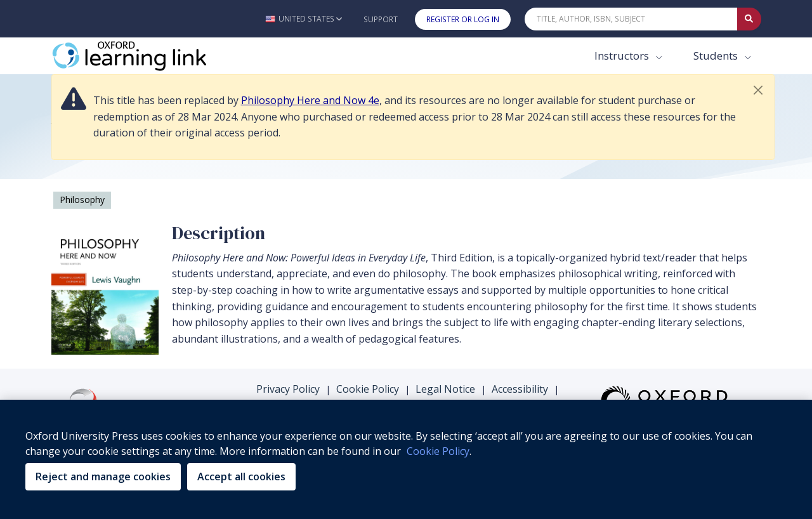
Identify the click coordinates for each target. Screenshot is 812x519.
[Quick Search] (631, 19)
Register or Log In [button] (463, 19)
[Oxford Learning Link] (147, 56)
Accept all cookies (241, 476)
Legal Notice (445, 389)
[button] (304, 19)
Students (717, 56)
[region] (406, 459)
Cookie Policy (368, 389)
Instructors (623, 56)
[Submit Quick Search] (749, 19)
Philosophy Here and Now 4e (310, 100)
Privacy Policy (288, 389)
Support (381, 19)
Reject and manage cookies (103, 476)
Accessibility (520, 389)
